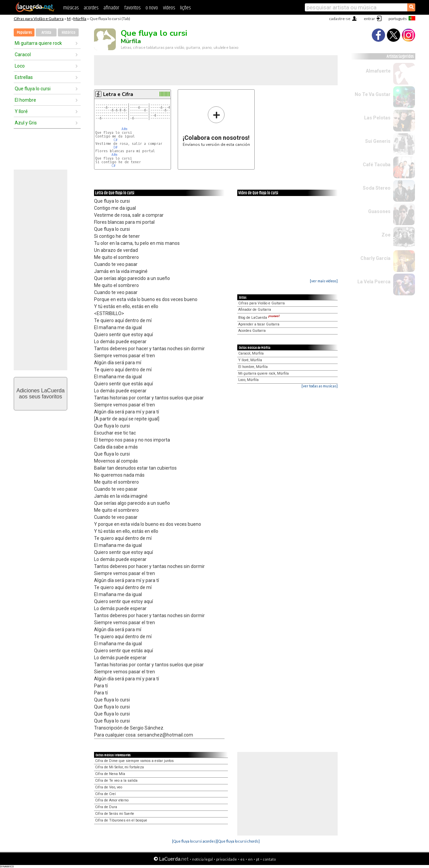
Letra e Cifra (118, 94)
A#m (124, 129)
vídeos (169, 8)
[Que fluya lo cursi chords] (238, 841)
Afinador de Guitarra (255, 310)
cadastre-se (340, 19)
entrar (369, 19)
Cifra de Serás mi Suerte (115, 814)
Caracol (23, 55)
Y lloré (21, 111)
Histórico (68, 33)
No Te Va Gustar (373, 94)
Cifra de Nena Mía (110, 774)
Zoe (386, 235)
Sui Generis (378, 141)
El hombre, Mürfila (253, 367)
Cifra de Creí (105, 794)
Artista (46, 33)
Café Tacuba (377, 165)
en (250, 859)
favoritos (132, 8)
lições (185, 8)
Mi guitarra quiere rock (38, 43)
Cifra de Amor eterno (112, 800)
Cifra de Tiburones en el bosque (121, 820)
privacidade (227, 859)
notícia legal (202, 859)
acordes (91, 8)
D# (115, 147)
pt (258, 859)
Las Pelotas (377, 118)
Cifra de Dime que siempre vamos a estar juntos (134, 761)
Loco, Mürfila (248, 380)
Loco (20, 66)
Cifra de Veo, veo (109, 787)
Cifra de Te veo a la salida (116, 781)
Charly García (375, 258)
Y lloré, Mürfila (250, 360)
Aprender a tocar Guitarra (259, 324)
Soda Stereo (377, 188)
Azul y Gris (26, 123)
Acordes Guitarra (252, 331)
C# (115, 140)
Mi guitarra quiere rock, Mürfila (264, 373)
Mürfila (80, 19)
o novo (152, 8)
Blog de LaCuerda (259, 318)
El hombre (25, 100)
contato (269, 859)
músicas (71, 8)
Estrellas (24, 77)
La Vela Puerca (374, 282)
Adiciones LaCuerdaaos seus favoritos (40, 394)
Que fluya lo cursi (33, 89)
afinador (111, 8)
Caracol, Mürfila (251, 353)
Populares (24, 33)
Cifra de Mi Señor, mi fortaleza (119, 767)
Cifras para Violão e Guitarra (39, 19)
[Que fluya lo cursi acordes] (194, 841)
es (242, 859)
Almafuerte (378, 71)
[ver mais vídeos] (324, 281)
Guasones (379, 211)
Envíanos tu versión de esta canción (216, 126)
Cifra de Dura (106, 807)
